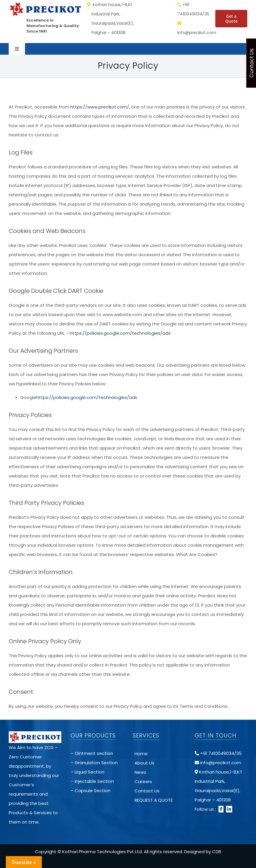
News (140, 772)
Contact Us (147, 791)
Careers (143, 781)
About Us (144, 763)
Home (141, 754)
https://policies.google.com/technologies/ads (120, 333)
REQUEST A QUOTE (154, 800)
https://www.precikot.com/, (100, 107)
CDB (217, 852)
